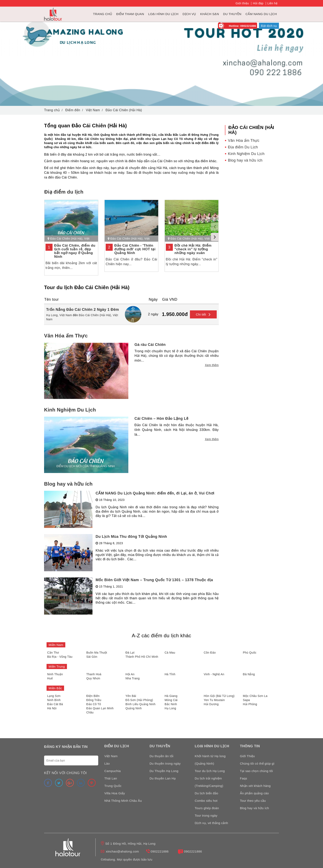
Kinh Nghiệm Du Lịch (70, 410)
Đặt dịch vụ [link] (269, 26)
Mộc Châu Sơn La (255, 696)
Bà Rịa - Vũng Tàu (60, 657)
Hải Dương (211, 704)
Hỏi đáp (258, 3)
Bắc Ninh (171, 704)
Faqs (244, 778)
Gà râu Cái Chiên (150, 345)
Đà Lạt (130, 653)
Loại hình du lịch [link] (163, 14)
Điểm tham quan (130, 14)
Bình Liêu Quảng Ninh (140, 704)
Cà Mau (170, 653)
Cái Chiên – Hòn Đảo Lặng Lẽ (161, 419)
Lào (107, 763)
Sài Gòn (92, 657)
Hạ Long (170, 708)
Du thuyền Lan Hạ (163, 778)
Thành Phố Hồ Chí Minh (142, 657)
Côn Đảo (210, 653)
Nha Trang (133, 678)
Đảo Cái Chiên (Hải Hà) (66, 239)
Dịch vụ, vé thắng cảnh (211, 823)
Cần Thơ (53, 653)
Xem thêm (212, 365)
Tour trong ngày (206, 815)
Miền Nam (56, 645)
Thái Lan (111, 778)
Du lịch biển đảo (206, 793)
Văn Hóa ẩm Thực (66, 336)
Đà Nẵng (249, 674)
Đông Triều (94, 700)
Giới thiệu (242, 3)
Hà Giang (171, 696)
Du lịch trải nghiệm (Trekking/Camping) (209, 782)
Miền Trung (57, 666)
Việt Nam (66, 315)
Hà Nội (52, 708)
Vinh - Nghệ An (214, 674)
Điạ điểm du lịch (64, 192)
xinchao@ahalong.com (122, 851)
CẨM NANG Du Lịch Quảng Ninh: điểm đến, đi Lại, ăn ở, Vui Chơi (155, 493)
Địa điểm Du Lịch (243, 147)
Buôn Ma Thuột (97, 653)
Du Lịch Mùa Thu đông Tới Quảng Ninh (131, 537)
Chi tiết (203, 314)
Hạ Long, (52, 315)
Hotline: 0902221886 (242, 26)
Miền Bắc (55, 688)
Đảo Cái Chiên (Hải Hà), (95, 315)
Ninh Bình (54, 700)
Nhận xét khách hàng (255, 786)
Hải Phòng (250, 704)
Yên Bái (131, 696)
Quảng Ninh (134, 708)
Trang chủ (103, 14)
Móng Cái (171, 700)
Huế (50, 678)
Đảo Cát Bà (55, 704)
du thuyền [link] (232, 14)
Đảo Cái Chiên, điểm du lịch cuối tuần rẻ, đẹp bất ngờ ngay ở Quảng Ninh (75, 251)
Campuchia (113, 771)
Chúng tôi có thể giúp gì (257, 763)
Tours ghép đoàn (207, 808)
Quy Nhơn (93, 678)
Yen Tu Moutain (214, 700)
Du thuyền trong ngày (165, 763)
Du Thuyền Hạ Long (164, 771)
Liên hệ (272, 3)
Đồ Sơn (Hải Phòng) (139, 700)
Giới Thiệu (247, 756)
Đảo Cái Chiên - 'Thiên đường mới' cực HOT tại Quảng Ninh (135, 249)
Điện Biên (93, 696)
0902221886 (160, 851)
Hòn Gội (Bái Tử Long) (219, 696)
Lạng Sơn (54, 696)
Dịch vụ (189, 14)
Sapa (246, 700)
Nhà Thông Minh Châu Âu (123, 801)
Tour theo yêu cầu (253, 801)
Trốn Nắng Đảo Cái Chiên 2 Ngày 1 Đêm (83, 310)
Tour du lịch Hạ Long (210, 771)
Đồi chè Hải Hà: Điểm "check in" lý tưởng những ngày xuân (193, 249)
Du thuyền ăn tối (161, 756)
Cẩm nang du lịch (261, 14)
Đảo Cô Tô (94, 704)
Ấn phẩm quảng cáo (254, 793)
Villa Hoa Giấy (115, 793)
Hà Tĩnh (170, 674)
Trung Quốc (113, 786)
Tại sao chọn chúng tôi (256, 771)
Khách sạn (210, 14)
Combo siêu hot (206, 801)
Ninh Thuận (55, 674)
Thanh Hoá (94, 674)
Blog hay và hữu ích (68, 484)
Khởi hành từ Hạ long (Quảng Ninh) (210, 760)
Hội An (130, 674)
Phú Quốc (250, 653)
